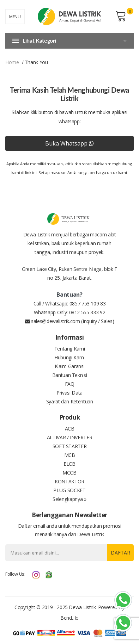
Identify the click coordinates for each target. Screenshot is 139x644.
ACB (70, 429)
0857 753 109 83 (88, 304)
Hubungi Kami (69, 357)
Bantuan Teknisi (70, 375)
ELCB (69, 464)
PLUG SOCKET (69, 490)
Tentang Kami (70, 349)
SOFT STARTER (70, 446)
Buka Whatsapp (69, 143)
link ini (31, 172)
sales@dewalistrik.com (53, 321)
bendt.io (69, 618)
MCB (70, 455)
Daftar (120, 553)
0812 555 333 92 (87, 312)
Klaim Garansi (69, 366)
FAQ (70, 384)
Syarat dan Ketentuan (70, 401)
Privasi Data (69, 393)
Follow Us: (15, 574)
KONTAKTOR (69, 481)
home (12, 62)
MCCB (69, 473)
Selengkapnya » (69, 499)
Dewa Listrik (82, 607)
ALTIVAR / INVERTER (70, 437)
